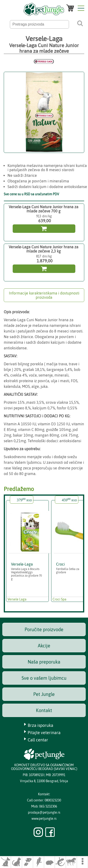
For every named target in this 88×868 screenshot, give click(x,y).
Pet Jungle (44, 694)
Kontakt (44, 710)
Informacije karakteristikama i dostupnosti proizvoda (44, 295)
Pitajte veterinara (44, 733)
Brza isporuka (40, 725)
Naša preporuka (44, 662)
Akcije (44, 646)
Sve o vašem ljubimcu (44, 678)
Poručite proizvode (44, 629)
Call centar (38, 740)
